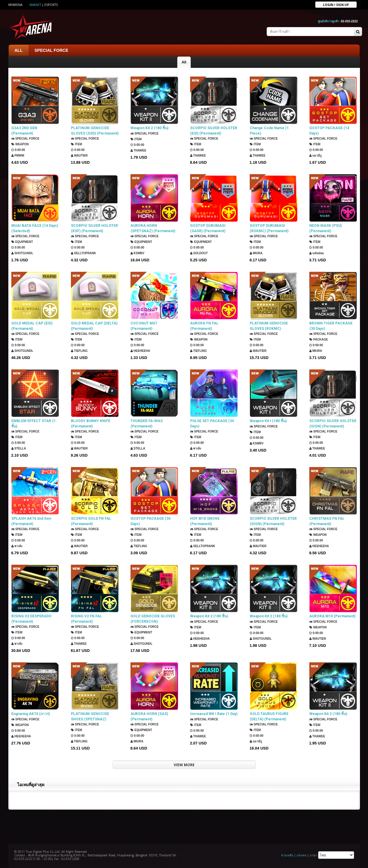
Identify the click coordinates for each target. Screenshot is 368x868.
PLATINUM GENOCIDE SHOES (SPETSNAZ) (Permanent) (90, 717)
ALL (19, 50)
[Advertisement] (184, 826)
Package (319, 339)
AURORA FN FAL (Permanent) (204, 326)
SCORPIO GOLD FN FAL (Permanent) (91, 521)
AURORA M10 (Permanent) (332, 616)
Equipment (22, 242)
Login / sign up (336, 4)
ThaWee (139, 150)
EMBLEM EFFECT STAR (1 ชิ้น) (34, 424)
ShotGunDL (22, 253)
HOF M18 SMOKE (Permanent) (205, 521)
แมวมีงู (316, 156)
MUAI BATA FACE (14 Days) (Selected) (35, 228)
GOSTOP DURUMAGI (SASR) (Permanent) (208, 228)
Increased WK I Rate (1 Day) (214, 714)
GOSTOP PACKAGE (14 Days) (329, 131)
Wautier (79, 156)
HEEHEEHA (140, 351)
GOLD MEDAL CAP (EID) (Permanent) (32, 326)
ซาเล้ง (196, 448)
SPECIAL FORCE (51, 50)
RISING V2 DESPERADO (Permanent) (31, 619)
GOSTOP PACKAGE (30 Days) (150, 521)
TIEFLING (79, 351)
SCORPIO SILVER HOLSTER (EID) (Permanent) (214, 131)
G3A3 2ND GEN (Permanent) (24, 131)
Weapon (20, 144)
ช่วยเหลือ (287, 855)
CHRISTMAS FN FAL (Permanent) (327, 521)
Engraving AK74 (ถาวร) (31, 714)
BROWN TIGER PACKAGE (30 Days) (331, 326)
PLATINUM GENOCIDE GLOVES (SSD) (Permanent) (95, 131)
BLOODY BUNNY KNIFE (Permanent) (91, 424)
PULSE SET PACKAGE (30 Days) (212, 424)
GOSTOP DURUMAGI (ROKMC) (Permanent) (269, 228)
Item (77, 144)
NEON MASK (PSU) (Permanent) (326, 228)
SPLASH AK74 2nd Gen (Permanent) (31, 521)
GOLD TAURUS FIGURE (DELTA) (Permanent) (269, 716)
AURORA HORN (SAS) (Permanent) (149, 716)
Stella (19, 448)
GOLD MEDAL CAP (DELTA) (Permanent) (94, 326)
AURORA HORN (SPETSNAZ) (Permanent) (153, 228)
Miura (256, 253)
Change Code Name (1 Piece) (269, 131)
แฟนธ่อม (317, 253)
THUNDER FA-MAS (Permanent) (147, 424)
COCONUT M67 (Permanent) (144, 326)
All (184, 62)
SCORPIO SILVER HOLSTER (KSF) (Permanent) (94, 228)
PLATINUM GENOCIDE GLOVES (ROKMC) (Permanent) (269, 326)
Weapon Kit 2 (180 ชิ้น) (149, 128)
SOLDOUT (199, 253)
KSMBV (138, 253)
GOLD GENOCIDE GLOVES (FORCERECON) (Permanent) (153, 619)
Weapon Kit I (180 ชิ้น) (268, 421)
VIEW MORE (184, 765)
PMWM (18, 156)
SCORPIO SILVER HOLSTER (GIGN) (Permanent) (333, 424)
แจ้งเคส (301, 855)
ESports (51, 5)
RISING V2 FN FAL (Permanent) (86, 619)
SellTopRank (84, 253)
